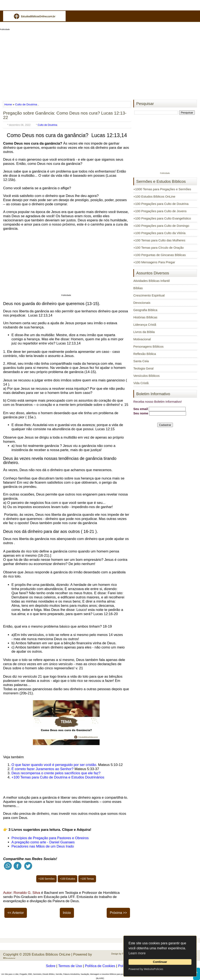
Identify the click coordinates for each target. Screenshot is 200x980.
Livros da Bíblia (144, 332)
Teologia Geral (143, 368)
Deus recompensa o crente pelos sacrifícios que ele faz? (56, 773)
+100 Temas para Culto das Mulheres (159, 240)
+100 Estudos (67, 879)
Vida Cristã (141, 383)
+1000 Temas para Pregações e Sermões (162, 189)
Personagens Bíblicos (148, 346)
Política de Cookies (100, 966)
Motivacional (142, 339)
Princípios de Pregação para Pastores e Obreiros (50, 838)
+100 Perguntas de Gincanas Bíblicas (159, 255)
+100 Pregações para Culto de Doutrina (161, 204)
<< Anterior (16, 913)
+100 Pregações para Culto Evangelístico (162, 218)
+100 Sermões (46, 879)
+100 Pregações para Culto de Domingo (161, 226)
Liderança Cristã (145, 325)
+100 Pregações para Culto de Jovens (160, 211)
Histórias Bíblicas (145, 317)
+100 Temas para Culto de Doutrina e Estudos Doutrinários (58, 777)
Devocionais (142, 303)
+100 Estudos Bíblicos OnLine (154, 196)
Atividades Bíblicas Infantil (151, 281)
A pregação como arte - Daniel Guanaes (43, 842)
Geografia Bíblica (145, 310)
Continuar (160, 962)
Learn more (137, 953)
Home (9, 104)
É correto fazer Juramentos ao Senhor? (42, 769)
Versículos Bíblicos (146, 376)
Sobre (51, 966)
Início (67, 913)
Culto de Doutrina (26, 104)
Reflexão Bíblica (145, 354)
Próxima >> (118, 913)
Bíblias (138, 288)
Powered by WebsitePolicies (146, 969)
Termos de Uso (70, 966)
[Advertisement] (100, 64)
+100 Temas (87, 879)
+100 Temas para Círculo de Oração (159, 248)
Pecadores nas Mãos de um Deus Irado (43, 846)
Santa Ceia (141, 361)
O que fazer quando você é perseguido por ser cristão (54, 765)
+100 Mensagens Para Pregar (154, 262)
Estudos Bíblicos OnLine (51, 954)
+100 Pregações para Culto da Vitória (159, 233)
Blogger (9, 959)
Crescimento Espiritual (149, 295)
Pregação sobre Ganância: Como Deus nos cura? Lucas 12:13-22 (65, 115)
